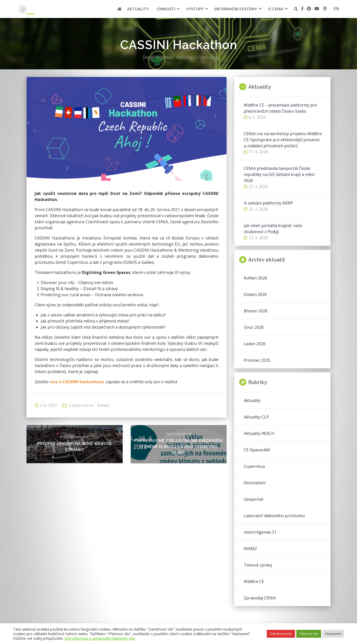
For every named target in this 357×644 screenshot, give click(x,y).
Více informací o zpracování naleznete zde (100, 638)
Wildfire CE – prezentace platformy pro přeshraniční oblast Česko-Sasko (280, 108)
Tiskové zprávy (258, 565)
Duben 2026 (255, 294)
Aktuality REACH (259, 433)
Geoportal (253, 499)
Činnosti (166, 9)
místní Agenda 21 (260, 532)
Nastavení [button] (333, 634)
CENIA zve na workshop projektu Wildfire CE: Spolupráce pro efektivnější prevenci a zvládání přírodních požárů (283, 140)
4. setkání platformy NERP (268, 203)
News (103, 405)
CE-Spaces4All (257, 450)
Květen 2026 (255, 278)
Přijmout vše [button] (309, 634)
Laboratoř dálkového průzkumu (274, 516)
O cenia (276, 9)
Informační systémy (236, 9)
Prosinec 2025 (257, 360)
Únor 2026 (254, 327)
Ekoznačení (255, 483)
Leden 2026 (255, 344)
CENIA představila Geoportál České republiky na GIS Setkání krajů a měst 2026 (279, 174)
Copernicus (82, 405)
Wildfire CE (254, 581)
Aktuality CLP (256, 417)
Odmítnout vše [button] (281, 634)
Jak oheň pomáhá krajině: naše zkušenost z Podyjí (273, 229)
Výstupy (195, 9)
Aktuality (138, 9)
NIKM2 (250, 549)
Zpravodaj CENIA (260, 598)
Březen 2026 (256, 311)
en (336, 9)
